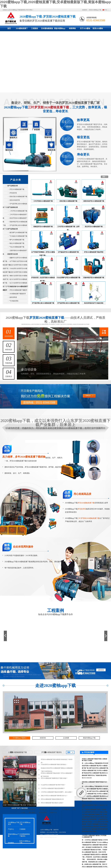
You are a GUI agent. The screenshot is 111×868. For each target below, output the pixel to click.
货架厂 (75, 809)
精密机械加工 (54, 809)
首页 (9, 28)
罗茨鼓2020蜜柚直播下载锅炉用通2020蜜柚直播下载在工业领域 (95, 760)
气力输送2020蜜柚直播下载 (18, 236)
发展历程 (43, 738)
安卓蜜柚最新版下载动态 (47, 29)
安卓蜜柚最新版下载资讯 (25, 835)
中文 (106, 10)
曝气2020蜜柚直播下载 (17, 240)
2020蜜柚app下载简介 (20, 738)
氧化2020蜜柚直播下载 (17, 243)
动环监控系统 (43, 812)
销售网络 (72, 28)
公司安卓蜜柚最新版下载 (18, 752)
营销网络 (11, 843)
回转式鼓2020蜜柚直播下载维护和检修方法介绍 (95, 783)
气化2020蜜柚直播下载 (17, 247)
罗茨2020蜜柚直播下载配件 (18, 290)
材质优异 (9, 346)
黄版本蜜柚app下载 (60, 29)
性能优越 (9, 359)
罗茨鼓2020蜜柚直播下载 (28, 809)
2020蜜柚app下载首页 (14, 823)
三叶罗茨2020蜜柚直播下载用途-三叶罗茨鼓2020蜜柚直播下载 (94, 836)
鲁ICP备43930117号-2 (63, 837)
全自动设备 (9, 332)
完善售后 (9, 373)
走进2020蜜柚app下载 (56, 686)
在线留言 (85, 10)
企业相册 (66, 738)
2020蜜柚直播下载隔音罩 (18, 294)
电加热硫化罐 (43, 809)
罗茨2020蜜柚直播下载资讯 (51, 752)
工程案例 (34, 28)
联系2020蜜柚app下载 (95, 10)
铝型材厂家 (53, 812)
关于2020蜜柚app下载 (85, 29)
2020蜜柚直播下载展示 (22, 29)
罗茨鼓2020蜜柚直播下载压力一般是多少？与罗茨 (95, 806)
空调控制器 (32, 812)
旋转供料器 (13, 297)
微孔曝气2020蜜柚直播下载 (18, 233)
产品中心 (11, 829)
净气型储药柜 (66, 809)
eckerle (23, 812)
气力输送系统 (14, 301)
